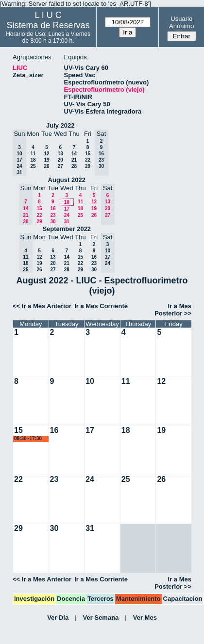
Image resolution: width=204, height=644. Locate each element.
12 (46, 154)
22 (88, 160)
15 (88, 154)
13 (60, 154)
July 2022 (60, 125)
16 (53, 208)
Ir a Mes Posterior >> (173, 310)
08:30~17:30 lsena (28, 439)
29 (88, 166)
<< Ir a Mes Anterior (42, 306)
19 (46, 160)
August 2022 (67, 180)
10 (67, 202)
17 (67, 209)
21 (74, 160)
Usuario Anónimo (181, 22)
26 (46, 166)
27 (60, 166)
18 (33, 160)
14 (74, 154)
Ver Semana (101, 618)
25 (33, 166)
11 (33, 154)
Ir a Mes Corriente (101, 306)
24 (67, 215)
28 (74, 166)
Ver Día (58, 618)
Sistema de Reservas (48, 25)
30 (53, 222)
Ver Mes (145, 618)
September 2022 (67, 229)
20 (60, 160)
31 (67, 222)
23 (53, 215)
